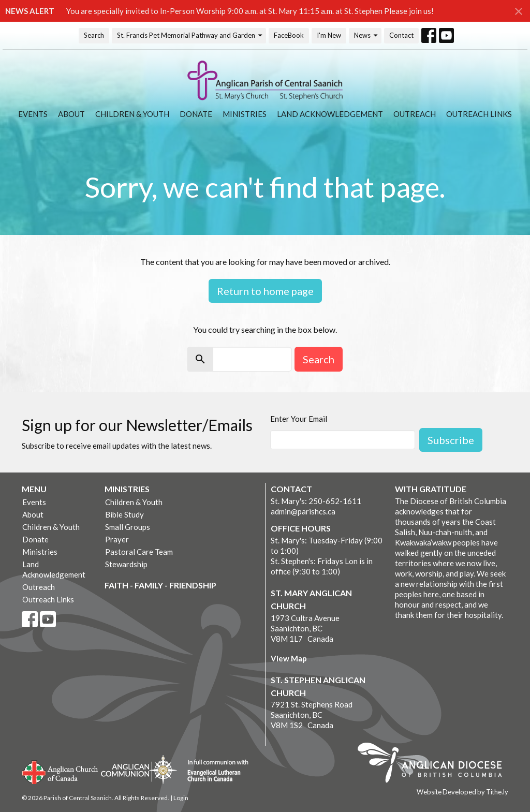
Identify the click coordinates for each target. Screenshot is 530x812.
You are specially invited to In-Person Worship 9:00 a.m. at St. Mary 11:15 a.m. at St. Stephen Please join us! (250, 11)
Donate (196, 114)
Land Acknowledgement (330, 114)
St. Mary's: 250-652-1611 (316, 501)
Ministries (245, 114)
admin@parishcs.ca (303, 511)
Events (33, 114)
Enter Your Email (299, 419)
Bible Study (124, 514)
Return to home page (265, 291)
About (71, 114)
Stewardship (126, 564)
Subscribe (451, 440)
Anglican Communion (139, 769)
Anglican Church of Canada (60, 771)
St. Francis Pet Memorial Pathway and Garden (190, 35)
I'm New (329, 35)
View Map (289, 658)
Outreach (415, 114)
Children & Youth (132, 114)
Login (181, 798)
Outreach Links (479, 114)
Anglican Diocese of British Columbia (435, 764)
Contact (401, 35)
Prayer (117, 539)
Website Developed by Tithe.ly (462, 792)
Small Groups (128, 527)
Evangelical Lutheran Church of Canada (214, 771)
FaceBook (289, 35)
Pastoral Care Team (139, 552)
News (366, 35)
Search (94, 35)
